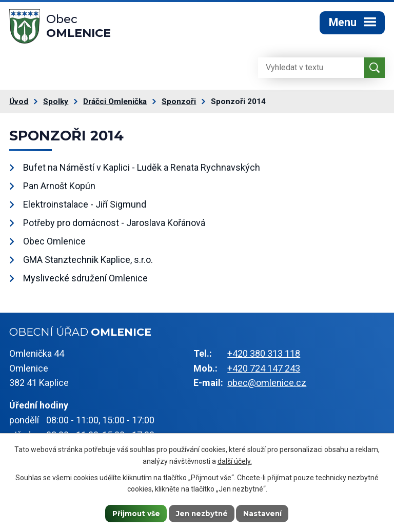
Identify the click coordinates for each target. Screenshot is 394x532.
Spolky (56, 104)
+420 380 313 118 (264, 356)
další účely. (235, 461)
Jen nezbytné (202, 513)
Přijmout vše (135, 513)
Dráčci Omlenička (115, 104)
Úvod (19, 104)
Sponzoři (179, 104)
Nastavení (264, 513)
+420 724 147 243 (264, 370)
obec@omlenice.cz (267, 385)
